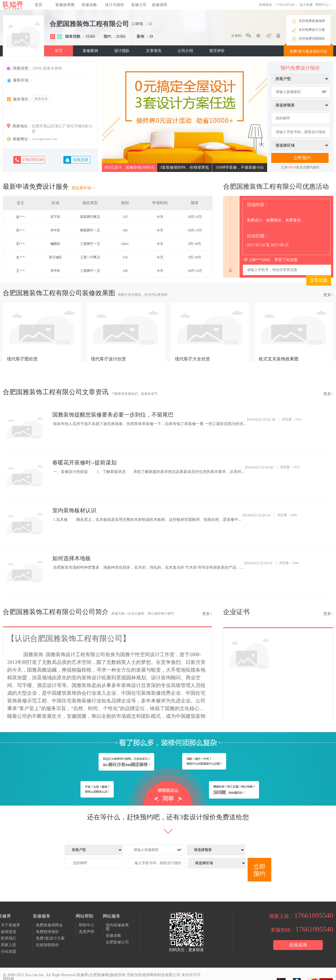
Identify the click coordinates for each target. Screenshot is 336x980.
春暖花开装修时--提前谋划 (84, 462)
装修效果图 (65, 5)
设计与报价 (115, 5)
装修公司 (139, 5)
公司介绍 (185, 51)
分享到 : (237, 36)
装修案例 (90, 51)
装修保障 (159, 5)
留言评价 (217, 51)
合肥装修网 (99, 975)
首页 (39, 5)
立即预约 (259, 870)
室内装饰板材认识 (74, 510)
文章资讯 (154, 51)
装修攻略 (89, 5)
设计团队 (122, 51)
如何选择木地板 (72, 558)
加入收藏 (306, 5)
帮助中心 (322, 5)
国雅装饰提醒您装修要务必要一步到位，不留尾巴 (113, 415)
